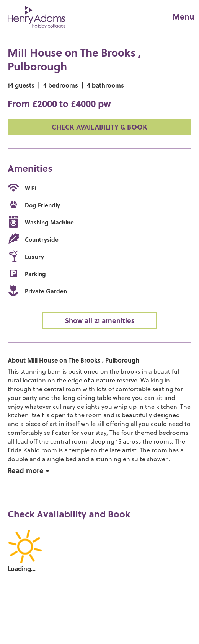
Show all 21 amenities (100, 320)
